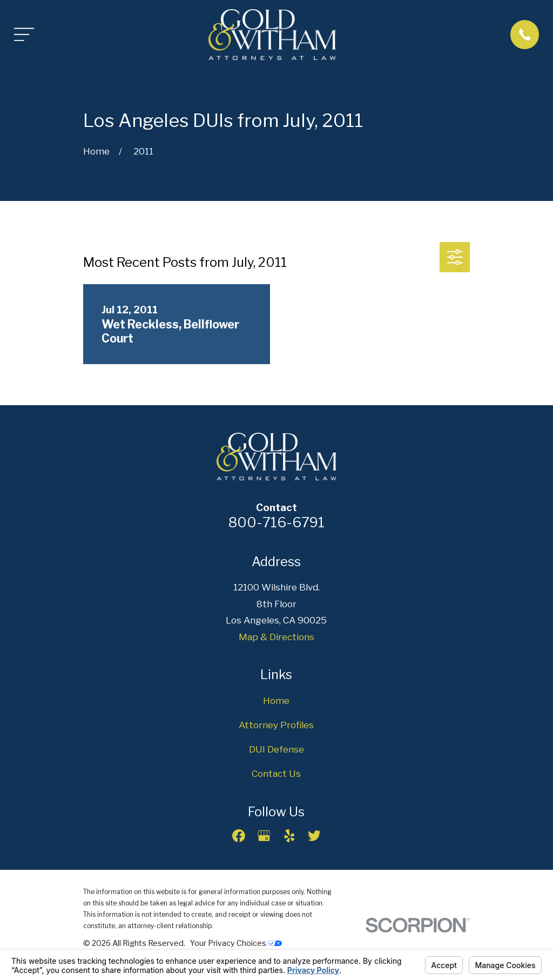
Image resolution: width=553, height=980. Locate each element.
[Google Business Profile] (264, 836)
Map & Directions (276, 637)
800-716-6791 (276, 522)
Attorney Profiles (276, 725)
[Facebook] (239, 836)
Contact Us (276, 774)
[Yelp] (289, 836)
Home (276, 701)
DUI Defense (276, 749)
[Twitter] (314, 836)
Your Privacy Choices (236, 943)
